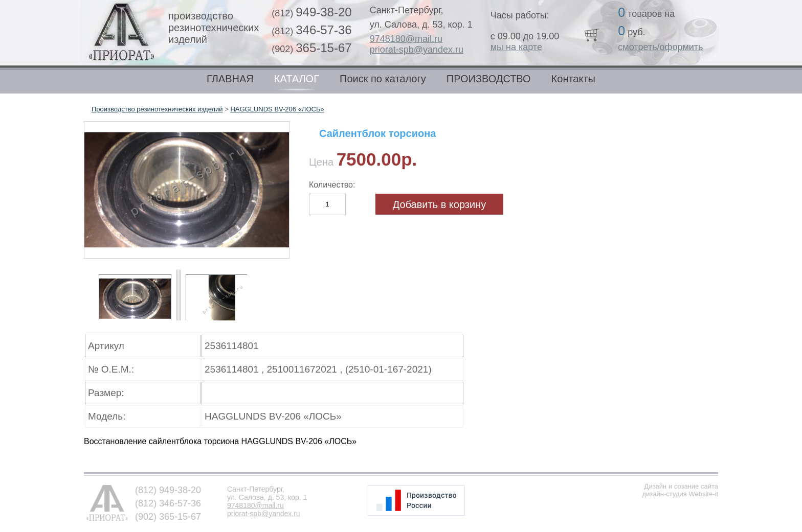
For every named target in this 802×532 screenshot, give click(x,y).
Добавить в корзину (440, 204)
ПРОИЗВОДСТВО (489, 79)
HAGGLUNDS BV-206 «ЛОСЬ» (277, 109)
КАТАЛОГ (297, 79)
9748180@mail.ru (406, 39)
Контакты (573, 79)
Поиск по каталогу (383, 79)
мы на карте (516, 47)
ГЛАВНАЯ (230, 79)
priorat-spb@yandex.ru (417, 50)
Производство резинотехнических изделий (157, 109)
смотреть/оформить (660, 47)
